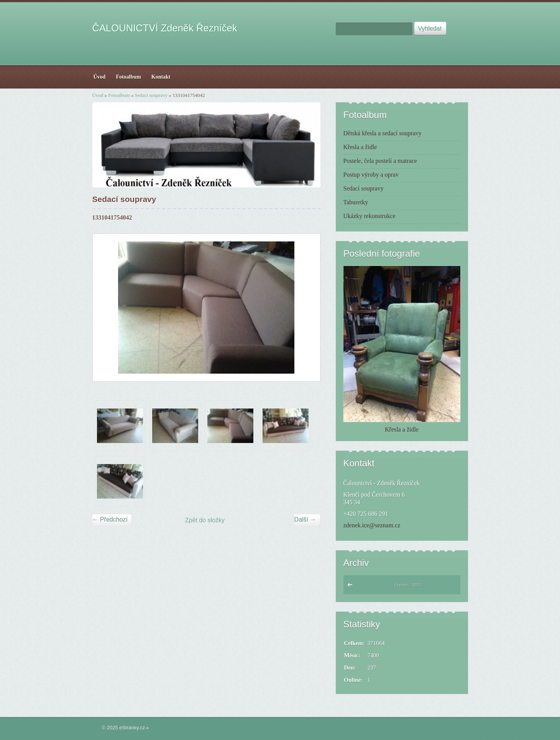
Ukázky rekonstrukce (370, 216)
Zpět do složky (205, 520)
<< (352, 587)
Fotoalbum (119, 95)
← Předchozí (110, 519)
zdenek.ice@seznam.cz (372, 525)
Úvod (98, 95)
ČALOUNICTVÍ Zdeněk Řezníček (165, 28)
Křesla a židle (360, 147)
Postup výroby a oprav (371, 175)
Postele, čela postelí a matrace (380, 161)
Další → (305, 519)
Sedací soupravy (151, 95)
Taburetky (356, 202)
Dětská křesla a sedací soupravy (383, 133)
